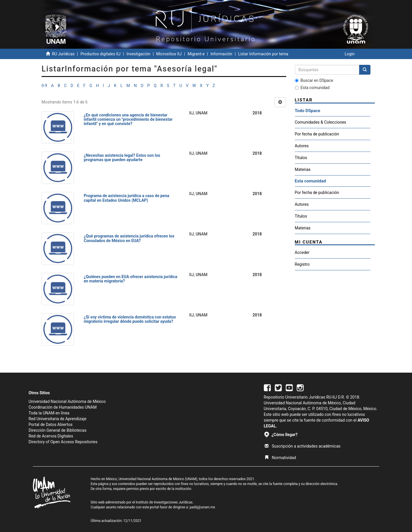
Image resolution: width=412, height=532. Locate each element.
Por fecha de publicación (317, 134)
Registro (302, 264)
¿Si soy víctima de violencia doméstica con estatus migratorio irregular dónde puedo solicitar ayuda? (130, 319)
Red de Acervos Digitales (51, 436)
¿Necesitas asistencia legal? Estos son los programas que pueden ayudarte (122, 157)
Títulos (301, 158)
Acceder (302, 252)
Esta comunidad (312, 88)
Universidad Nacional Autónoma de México (67, 401)
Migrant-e (196, 54)
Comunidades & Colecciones (321, 122)
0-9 (44, 86)
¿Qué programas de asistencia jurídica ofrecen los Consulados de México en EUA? (129, 238)
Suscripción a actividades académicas (303, 446)
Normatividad (280, 458)
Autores (302, 146)
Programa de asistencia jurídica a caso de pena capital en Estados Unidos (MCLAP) (126, 198)
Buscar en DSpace (314, 80)
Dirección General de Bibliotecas (58, 430)
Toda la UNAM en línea (49, 413)
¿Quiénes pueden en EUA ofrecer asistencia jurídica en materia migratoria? (130, 279)
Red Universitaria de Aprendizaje (58, 419)
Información (221, 54)
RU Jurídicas (63, 54)
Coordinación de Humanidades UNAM (63, 407)
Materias (303, 169)
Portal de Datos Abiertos (50, 425)
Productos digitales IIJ (101, 54)
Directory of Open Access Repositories (63, 442)
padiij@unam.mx (202, 507)
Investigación (138, 54)
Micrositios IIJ (169, 54)
